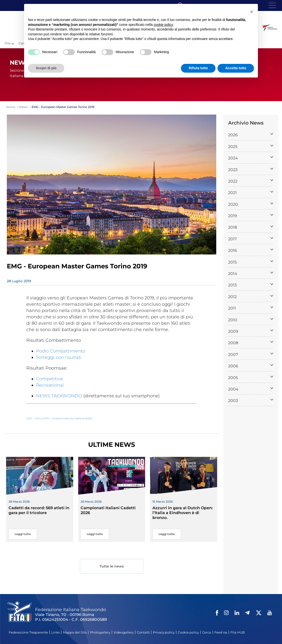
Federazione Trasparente (28, 632)
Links (55, 632)
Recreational (50, 385)
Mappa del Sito (75, 632)
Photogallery (100, 632)
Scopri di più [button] (46, 68)
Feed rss (221, 632)
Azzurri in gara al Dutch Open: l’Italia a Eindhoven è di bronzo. (183, 513)
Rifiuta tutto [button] (198, 68)
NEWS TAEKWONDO (59, 396)
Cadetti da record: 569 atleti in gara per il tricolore (39, 510)
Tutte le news (112, 567)
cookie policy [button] (163, 25)
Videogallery (124, 632)
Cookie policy (188, 632)
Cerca (207, 632)
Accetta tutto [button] (236, 68)
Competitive (50, 379)
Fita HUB (238, 632)
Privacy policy (164, 632)
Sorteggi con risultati (59, 357)
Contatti (143, 632)
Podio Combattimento (61, 351)
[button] (252, 12)
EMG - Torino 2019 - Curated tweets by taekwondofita (59, 418)
